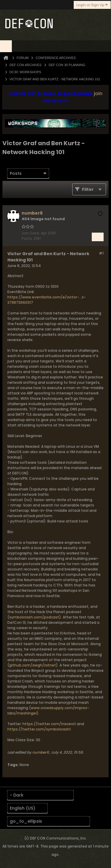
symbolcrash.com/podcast (34, 617)
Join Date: (31, 233)
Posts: (27, 238)
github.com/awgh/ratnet (33, 665)
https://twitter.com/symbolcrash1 (39, 729)
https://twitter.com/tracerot (49, 724)
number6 (41, 752)
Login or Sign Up (92, 5)
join (98, 93)
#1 (101, 253)
